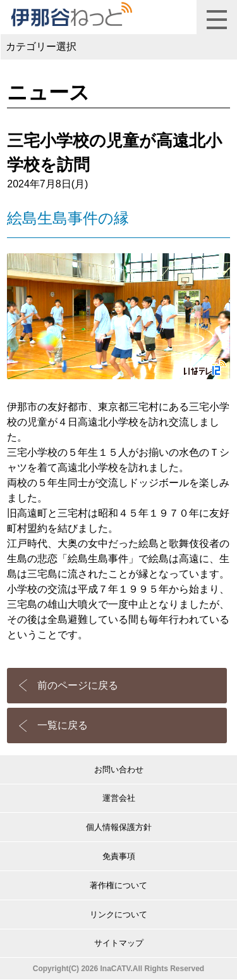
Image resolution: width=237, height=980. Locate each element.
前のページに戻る (78, 685)
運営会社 (119, 798)
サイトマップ (119, 943)
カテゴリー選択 (41, 47)
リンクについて (118, 914)
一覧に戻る (63, 725)
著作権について (118, 885)
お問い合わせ (119, 770)
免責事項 (119, 856)
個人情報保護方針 (119, 827)
